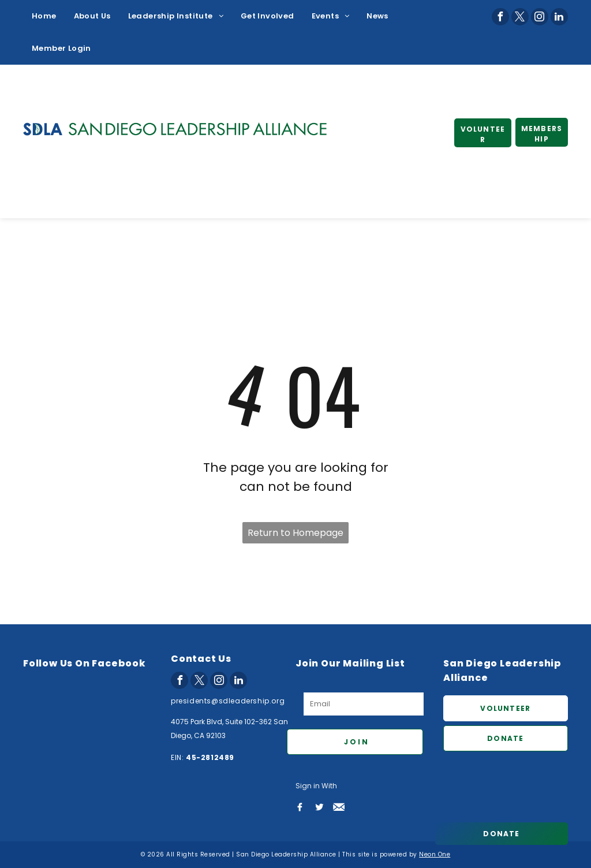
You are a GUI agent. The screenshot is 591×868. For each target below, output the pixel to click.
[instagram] (540, 17)
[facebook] (500, 17)
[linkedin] (559, 17)
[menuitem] (44, 16)
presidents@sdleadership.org (228, 701)
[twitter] (520, 17)
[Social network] (300, 807)
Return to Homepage (295, 533)
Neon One (435, 854)
